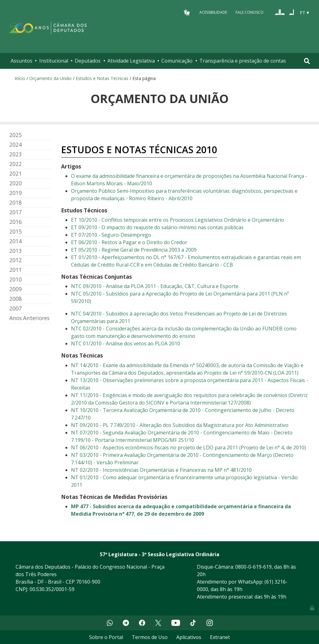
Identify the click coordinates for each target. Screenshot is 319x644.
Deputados (88, 61)
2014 (16, 241)
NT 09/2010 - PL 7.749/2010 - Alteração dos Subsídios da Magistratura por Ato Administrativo (180, 425)
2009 (16, 289)
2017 (16, 212)
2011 (16, 270)
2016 (16, 222)
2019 (16, 193)
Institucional (54, 61)
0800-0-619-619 (253, 567)
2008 (16, 299)
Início (20, 78)
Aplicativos (189, 637)
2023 (16, 154)
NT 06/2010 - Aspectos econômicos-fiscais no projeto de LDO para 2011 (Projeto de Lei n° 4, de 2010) (188, 447)
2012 (16, 260)
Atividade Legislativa (131, 61)
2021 (16, 174)
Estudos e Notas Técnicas (102, 78)
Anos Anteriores (29, 318)
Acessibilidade (213, 12)
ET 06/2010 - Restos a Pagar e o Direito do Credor (129, 242)
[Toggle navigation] (307, 61)
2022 (16, 164)
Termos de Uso (150, 637)
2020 (16, 183)
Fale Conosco (250, 12)
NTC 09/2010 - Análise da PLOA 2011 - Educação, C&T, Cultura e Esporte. (155, 286)
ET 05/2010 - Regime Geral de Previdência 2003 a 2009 (134, 250)
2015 (16, 232)
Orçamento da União (50, 78)
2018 (16, 203)
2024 (16, 145)
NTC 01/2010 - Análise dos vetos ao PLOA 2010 (126, 343)
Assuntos (21, 61)
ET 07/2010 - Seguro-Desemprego (111, 235)
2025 (16, 135)
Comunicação (177, 61)
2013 (16, 251)
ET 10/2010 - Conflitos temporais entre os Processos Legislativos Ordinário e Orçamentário (178, 220)
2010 (16, 279)
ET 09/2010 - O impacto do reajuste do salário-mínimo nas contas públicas (158, 227)
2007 (16, 308)
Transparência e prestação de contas (243, 61)
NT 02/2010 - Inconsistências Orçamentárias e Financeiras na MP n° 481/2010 (161, 470)
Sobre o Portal (106, 637)
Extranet (220, 637)
